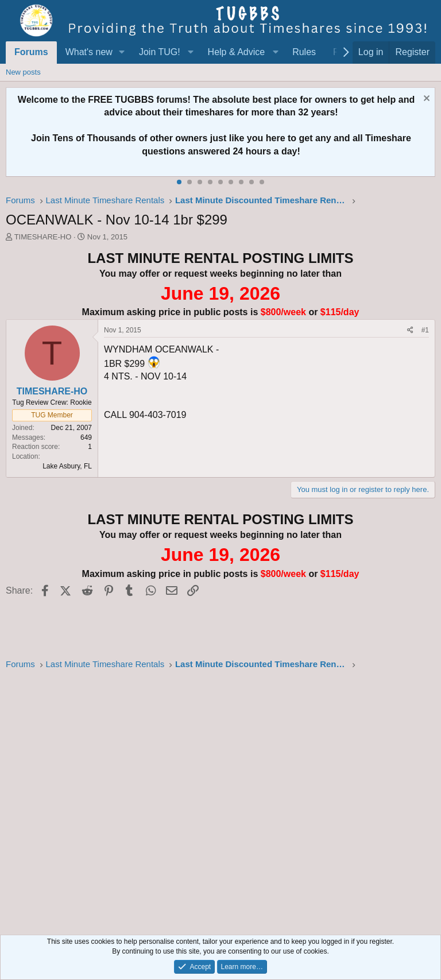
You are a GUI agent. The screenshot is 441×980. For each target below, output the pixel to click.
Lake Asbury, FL (67, 466)
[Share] (410, 330)
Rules (304, 52)
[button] (122, 52)
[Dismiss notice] (425, 100)
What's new (89, 52)
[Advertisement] (220, 799)
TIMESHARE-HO (43, 237)
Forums (31, 52)
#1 (425, 330)
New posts (23, 72)
